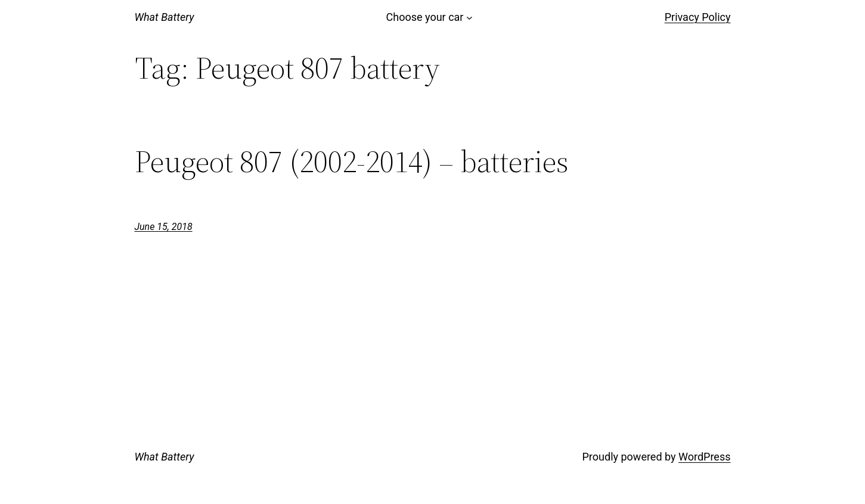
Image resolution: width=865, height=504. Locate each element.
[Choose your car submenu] (469, 18)
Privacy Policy (698, 17)
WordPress (704, 457)
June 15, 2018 (164, 227)
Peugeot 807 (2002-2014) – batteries (352, 161)
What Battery (165, 17)
